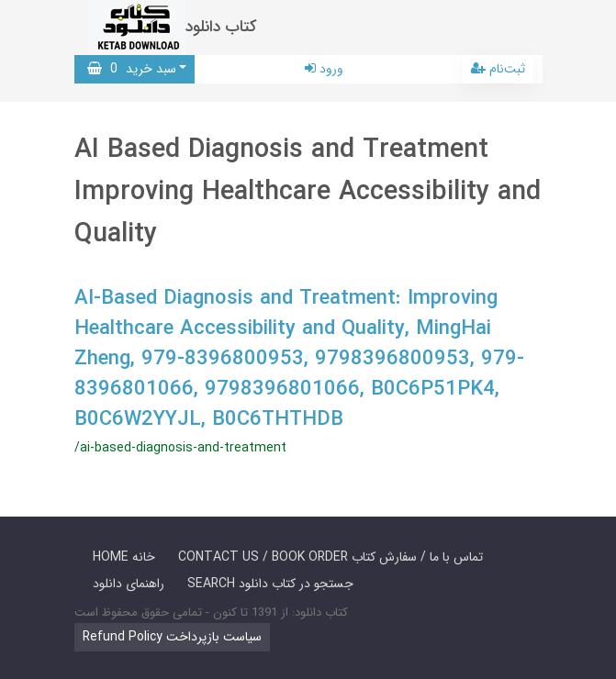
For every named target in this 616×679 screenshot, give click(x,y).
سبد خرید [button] (132, 69)
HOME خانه (124, 557)
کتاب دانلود (221, 27)
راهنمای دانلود (129, 584)
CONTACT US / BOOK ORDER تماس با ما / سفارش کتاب (330, 557)
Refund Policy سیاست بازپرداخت (172, 637)
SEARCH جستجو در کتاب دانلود (270, 584)
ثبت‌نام (498, 69)
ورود (324, 69)
